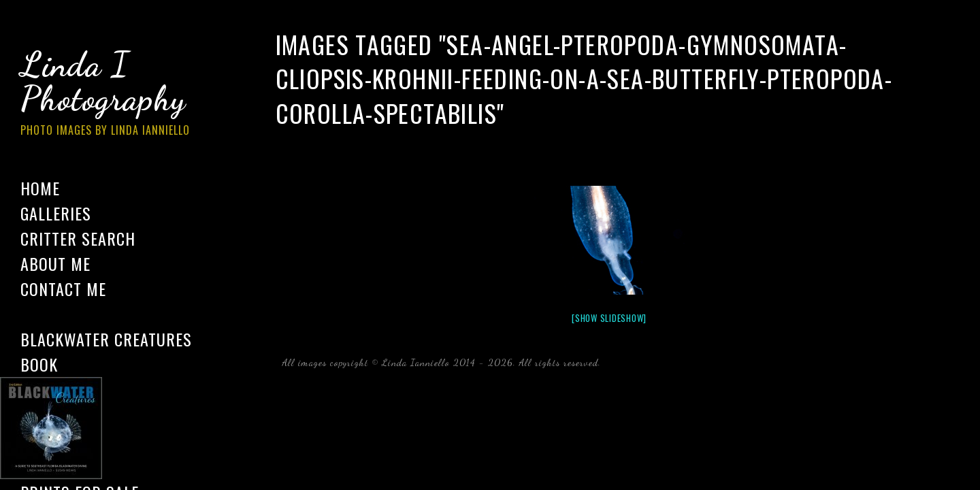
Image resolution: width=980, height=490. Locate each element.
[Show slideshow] (609, 318)
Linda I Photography (116, 95)
